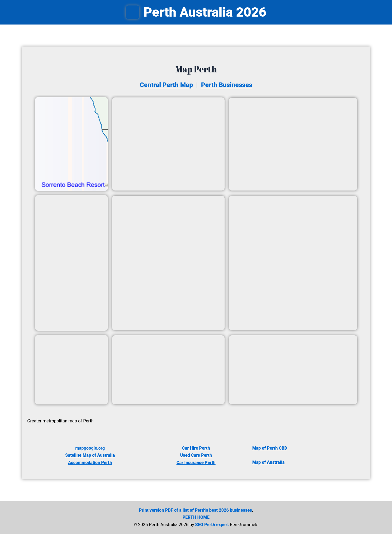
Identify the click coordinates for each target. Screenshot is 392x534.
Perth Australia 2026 (205, 12)
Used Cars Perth (196, 455)
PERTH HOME (196, 517)
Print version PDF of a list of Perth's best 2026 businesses (196, 510)
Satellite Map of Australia (90, 455)
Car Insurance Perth (196, 463)
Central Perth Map (166, 85)
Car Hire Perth (196, 448)
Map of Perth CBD (270, 448)
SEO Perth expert (212, 525)
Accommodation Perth (90, 463)
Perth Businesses (227, 85)
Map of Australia (269, 462)
